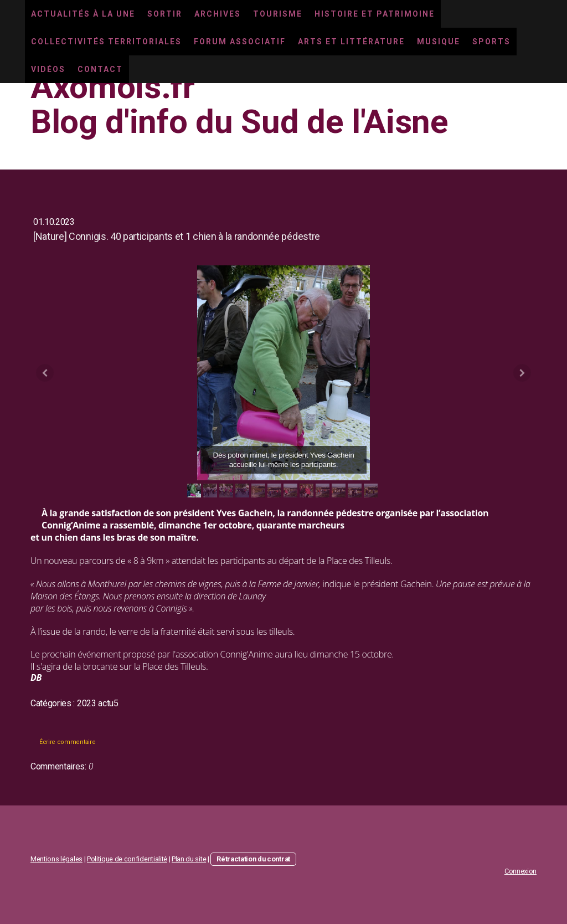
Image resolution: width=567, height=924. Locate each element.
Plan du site (189, 859)
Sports (491, 42)
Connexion (520, 871)
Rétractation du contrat (253, 859)
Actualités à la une (83, 14)
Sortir (165, 14)
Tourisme (278, 14)
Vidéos (48, 69)
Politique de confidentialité (127, 859)
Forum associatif (240, 42)
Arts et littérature (351, 42)
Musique (439, 42)
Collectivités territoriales (106, 42)
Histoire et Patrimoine (375, 14)
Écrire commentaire (67, 742)
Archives (218, 14)
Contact (100, 69)
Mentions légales (56, 859)
